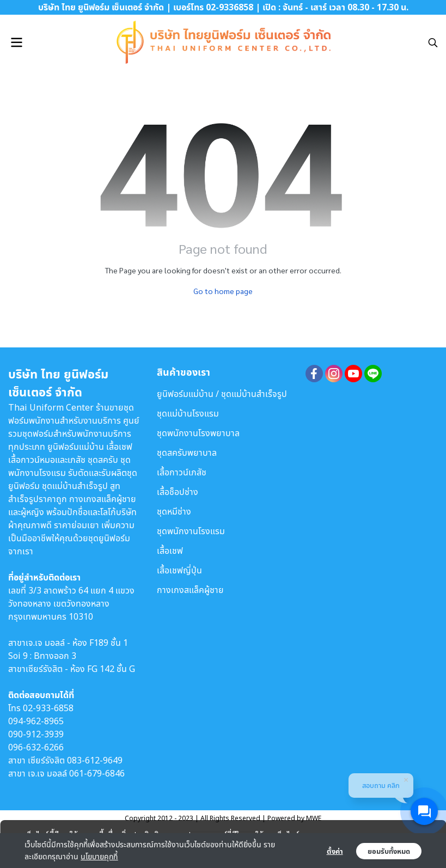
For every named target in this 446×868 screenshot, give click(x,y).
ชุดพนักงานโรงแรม (191, 531)
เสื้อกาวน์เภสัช (182, 472)
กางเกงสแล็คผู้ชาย (190, 590)
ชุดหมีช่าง (174, 511)
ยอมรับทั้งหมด (389, 851)
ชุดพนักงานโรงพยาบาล (198, 433)
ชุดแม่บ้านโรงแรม (188, 413)
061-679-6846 (97, 773)
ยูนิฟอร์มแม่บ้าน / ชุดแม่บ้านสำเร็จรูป (222, 394)
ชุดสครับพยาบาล (187, 453)
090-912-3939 (36, 734)
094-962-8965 (36, 721)
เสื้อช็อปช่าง (178, 492)
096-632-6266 (36, 747)
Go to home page (223, 291)
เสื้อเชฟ (170, 551)
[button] (433, 42)
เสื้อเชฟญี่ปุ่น (179, 570)
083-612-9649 (95, 760)
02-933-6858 (48, 708)
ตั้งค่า (335, 851)
